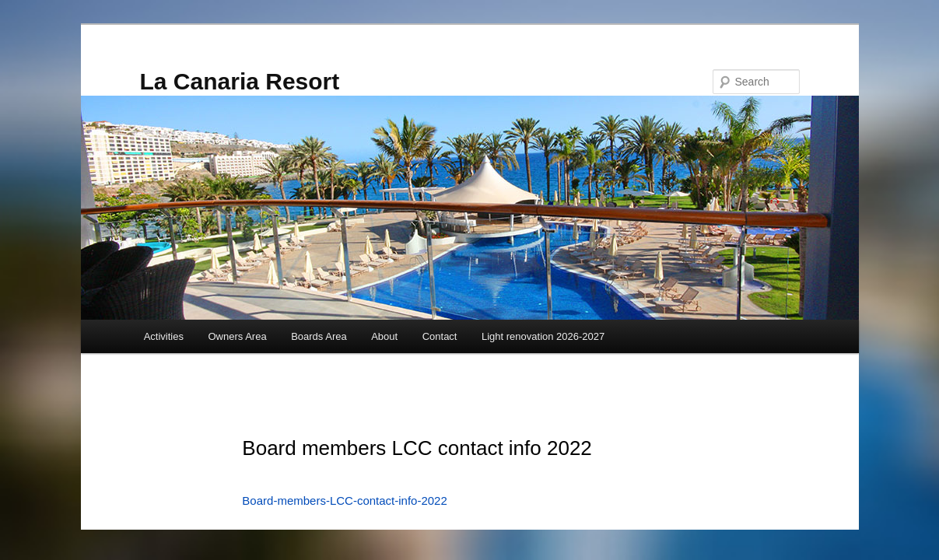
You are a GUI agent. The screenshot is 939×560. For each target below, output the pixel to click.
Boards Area (319, 336)
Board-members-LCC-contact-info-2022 (344, 500)
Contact (440, 336)
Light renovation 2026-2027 (543, 336)
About (384, 336)
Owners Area (237, 336)
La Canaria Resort (240, 81)
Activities (164, 336)
